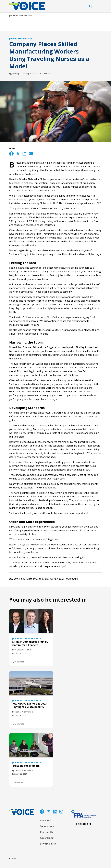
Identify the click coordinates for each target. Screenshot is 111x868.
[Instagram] (61, 812)
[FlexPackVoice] (27, 6)
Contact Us (46, 832)
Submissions (47, 826)
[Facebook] (42, 812)
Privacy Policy (48, 844)
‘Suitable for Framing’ (26, 766)
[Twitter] (49, 812)
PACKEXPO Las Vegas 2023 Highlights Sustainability (29, 705)
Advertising (47, 838)
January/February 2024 (20, 16)
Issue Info (46, 821)
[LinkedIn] (55, 812)
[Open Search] (91, 6)
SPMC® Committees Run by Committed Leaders (30, 643)
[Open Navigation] (98, 6)
